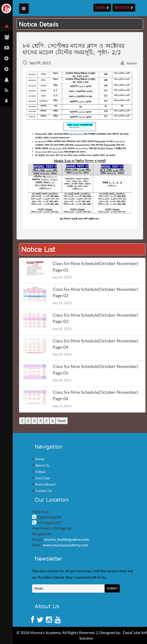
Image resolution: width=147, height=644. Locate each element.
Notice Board (45, 484)
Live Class (42, 478)
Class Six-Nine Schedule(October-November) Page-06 (95, 395)
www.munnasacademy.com (65, 545)
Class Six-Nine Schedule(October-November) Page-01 (95, 267)
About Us (42, 465)
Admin (129, 63)
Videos (40, 472)
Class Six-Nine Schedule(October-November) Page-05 (95, 370)
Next (62, 420)
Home (39, 459)
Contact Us (43, 491)
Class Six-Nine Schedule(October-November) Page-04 (95, 344)
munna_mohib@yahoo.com (67, 539)
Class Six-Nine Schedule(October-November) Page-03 (95, 318)
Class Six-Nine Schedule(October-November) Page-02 (95, 292)
